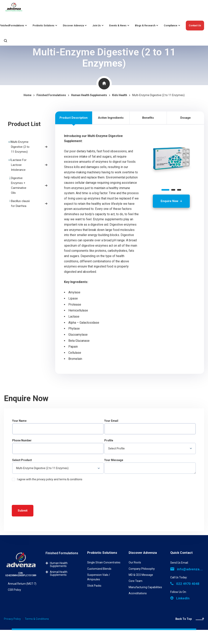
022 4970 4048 (185, 584)
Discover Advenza (143, 553)
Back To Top (190, 619)
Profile (150, 446)
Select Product (58, 466)
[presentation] (42, 492)
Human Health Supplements (59, 565)
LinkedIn (180, 598)
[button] (165, 190)
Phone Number (58, 446)
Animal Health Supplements (59, 573)
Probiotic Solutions (102, 553)
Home (27, 95)
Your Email (150, 427)
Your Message (150, 466)
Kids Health (120, 95)
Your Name (58, 427)
